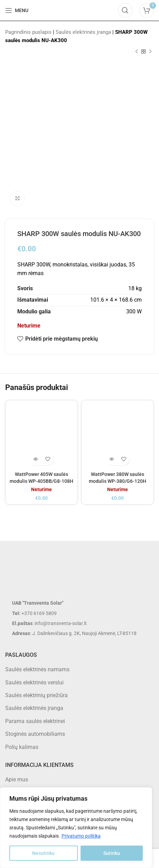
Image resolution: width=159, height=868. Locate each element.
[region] (76, 828)
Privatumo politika (81, 836)
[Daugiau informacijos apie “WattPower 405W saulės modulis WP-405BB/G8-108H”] (35, 459)
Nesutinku (43, 853)
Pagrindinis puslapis (28, 32)
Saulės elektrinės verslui (34, 682)
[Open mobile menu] (17, 10)
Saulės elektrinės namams (37, 669)
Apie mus (17, 779)
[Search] (125, 10)
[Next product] (150, 52)
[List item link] (79, 613)
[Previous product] (137, 52)
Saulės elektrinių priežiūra (36, 695)
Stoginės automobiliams (35, 734)
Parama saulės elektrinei (35, 721)
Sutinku (112, 853)
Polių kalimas (22, 747)
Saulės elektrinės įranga (83, 32)
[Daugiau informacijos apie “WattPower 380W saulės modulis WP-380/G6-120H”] (111, 459)
